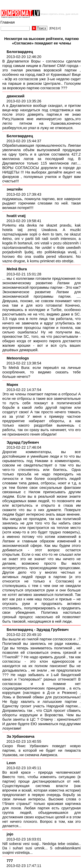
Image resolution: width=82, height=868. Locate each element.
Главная (8, 22)
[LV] (58, 28)
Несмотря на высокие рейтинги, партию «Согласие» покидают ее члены (42, 41)
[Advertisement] (34, 5)
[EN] (52, 28)
